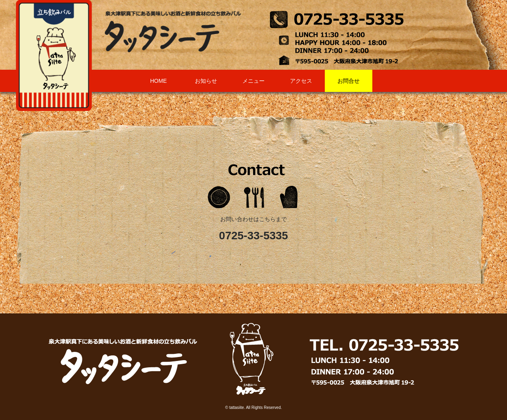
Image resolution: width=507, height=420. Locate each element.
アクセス (301, 81)
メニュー (253, 81)
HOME (158, 81)
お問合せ (349, 81)
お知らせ (206, 81)
